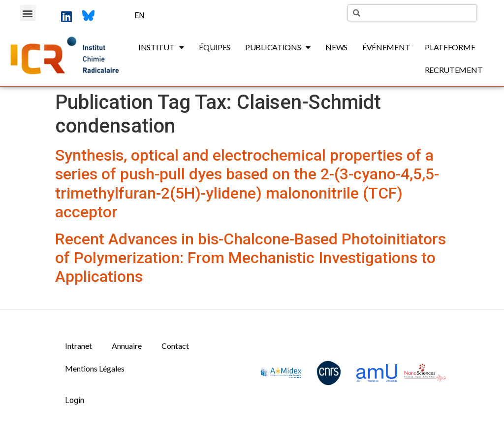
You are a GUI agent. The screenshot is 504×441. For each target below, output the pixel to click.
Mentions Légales (95, 368)
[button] (28, 13)
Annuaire (127, 346)
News (336, 47)
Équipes (215, 47)
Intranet (79, 346)
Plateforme (450, 47)
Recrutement (454, 70)
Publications (278, 47)
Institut (161, 47)
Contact (175, 346)
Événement (386, 47)
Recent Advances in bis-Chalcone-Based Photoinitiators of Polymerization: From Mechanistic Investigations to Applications (251, 258)
